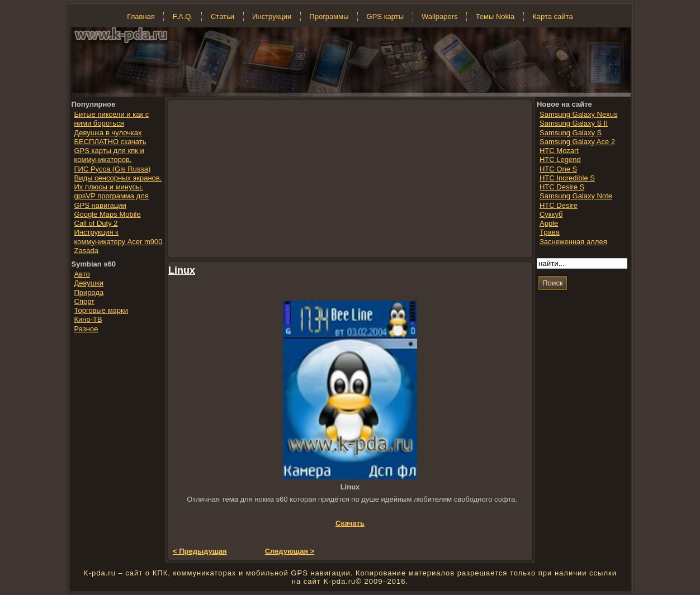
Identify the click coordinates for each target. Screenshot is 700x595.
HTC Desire (559, 205)
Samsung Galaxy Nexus (578, 114)
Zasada (86, 251)
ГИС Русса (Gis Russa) (113, 169)
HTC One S (558, 169)
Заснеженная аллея (573, 242)
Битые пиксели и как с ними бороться (112, 119)
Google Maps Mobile (108, 214)
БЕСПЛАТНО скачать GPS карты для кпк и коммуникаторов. (110, 151)
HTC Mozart (559, 151)
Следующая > (290, 551)
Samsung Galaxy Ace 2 (577, 142)
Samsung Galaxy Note (576, 196)
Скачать (350, 523)
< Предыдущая (200, 551)
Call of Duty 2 (96, 223)
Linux (182, 270)
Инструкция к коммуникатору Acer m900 (119, 237)
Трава (550, 232)
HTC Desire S (562, 187)
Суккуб (551, 214)
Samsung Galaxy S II (574, 123)
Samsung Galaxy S (571, 133)
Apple (549, 223)
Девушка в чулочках (108, 133)
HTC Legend (560, 160)
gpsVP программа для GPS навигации (112, 200)
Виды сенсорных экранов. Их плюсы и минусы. (118, 182)
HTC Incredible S (567, 178)
